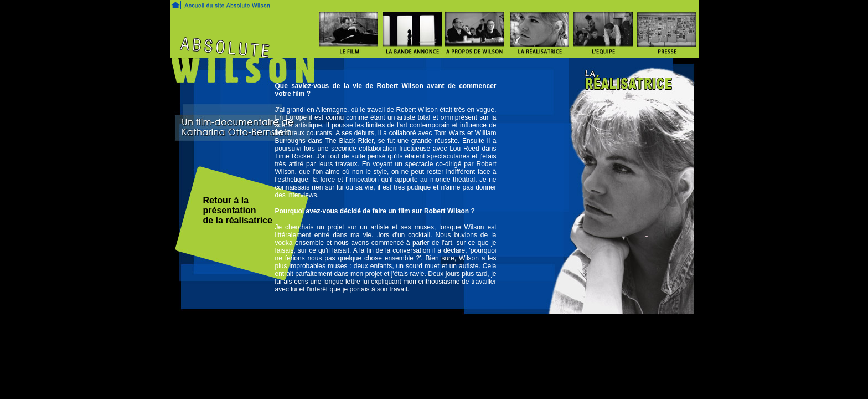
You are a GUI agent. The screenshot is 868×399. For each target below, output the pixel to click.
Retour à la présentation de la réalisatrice (238, 210)
